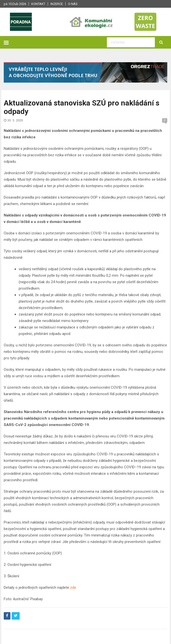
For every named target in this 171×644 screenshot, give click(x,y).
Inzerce (57, 4)
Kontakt (38, 4)
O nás (73, 4)
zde (73, 588)
